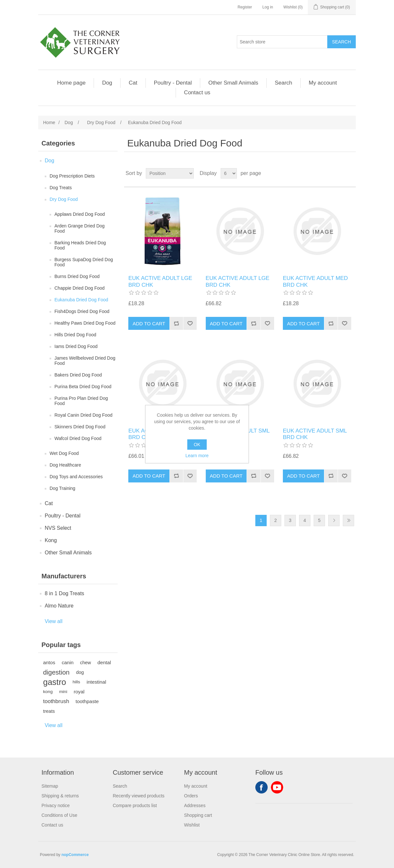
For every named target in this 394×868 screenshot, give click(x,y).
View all (54, 621)
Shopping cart (198, 815)
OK (197, 445)
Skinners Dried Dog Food (80, 427)
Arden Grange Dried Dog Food (80, 228)
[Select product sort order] (170, 173)
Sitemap (50, 786)
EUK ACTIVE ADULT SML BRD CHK (315, 434)
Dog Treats (61, 188)
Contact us (197, 93)
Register (245, 7)
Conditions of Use (59, 815)
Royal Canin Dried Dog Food (83, 415)
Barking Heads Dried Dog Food (80, 245)
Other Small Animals (233, 83)
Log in (268, 7)
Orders (191, 796)
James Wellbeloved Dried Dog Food (85, 361)
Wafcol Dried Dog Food (78, 438)
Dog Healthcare (65, 465)
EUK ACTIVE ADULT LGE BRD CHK (160, 281)
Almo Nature (59, 606)
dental (104, 662)
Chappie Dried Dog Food (80, 288)
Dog (107, 83)
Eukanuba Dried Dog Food (81, 300)
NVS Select (58, 528)
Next (334, 521)
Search (284, 83)
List (350, 173)
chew (86, 663)
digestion (56, 672)
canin (68, 662)
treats (49, 711)
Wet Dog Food (64, 453)
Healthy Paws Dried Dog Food (85, 323)
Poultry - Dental (173, 83)
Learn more (197, 456)
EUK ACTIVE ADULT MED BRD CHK (315, 281)
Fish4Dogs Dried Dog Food (82, 311)
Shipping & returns (60, 796)
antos (49, 662)
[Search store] (282, 42)
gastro (55, 682)
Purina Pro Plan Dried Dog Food (81, 401)
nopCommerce (75, 855)
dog (80, 672)
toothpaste (87, 701)
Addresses (195, 805)
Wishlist (192, 825)
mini (63, 692)
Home (49, 122)
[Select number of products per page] (229, 173)
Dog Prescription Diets (72, 176)
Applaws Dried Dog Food (80, 214)
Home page (71, 83)
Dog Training (62, 488)
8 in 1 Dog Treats (64, 593)
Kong (51, 540)
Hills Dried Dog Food (75, 335)
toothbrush (56, 701)
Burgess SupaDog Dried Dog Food (84, 262)
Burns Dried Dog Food (77, 276)
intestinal (96, 682)
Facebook (261, 787)
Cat (133, 83)
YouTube (277, 787)
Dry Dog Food (64, 199)
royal (79, 692)
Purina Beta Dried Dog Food (83, 387)
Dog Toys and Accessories (76, 477)
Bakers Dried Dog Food (78, 375)
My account (323, 83)
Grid (339, 173)
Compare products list (135, 805)
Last (348, 521)
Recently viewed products (139, 796)
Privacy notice (56, 805)
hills (76, 682)
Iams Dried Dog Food (76, 346)
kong (48, 692)
